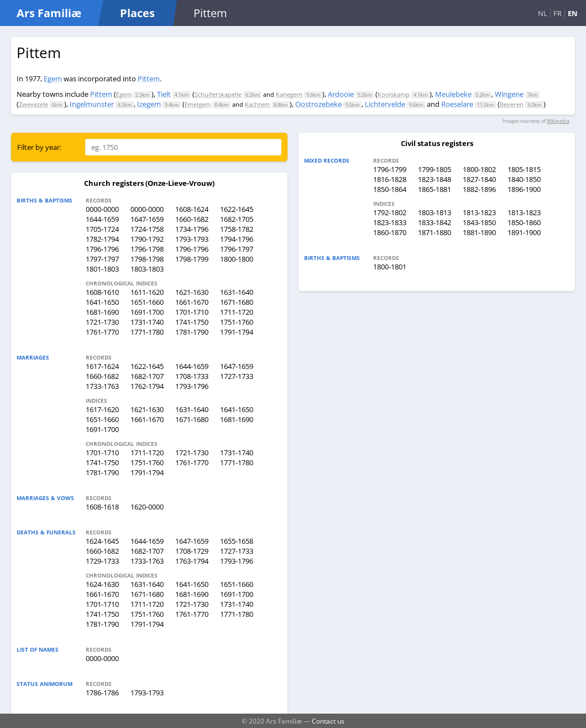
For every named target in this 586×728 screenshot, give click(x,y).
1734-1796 (192, 229)
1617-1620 (102, 409)
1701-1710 (192, 312)
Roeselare (457, 104)
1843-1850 (479, 222)
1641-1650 (102, 302)
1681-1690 (102, 312)
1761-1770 (102, 332)
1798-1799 (192, 259)
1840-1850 (524, 179)
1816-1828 (390, 179)
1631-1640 (237, 292)
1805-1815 (524, 169)
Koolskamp (394, 94)
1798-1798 (147, 259)
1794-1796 (237, 239)
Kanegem (289, 94)
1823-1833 (390, 222)
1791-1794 (237, 332)
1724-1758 (147, 229)
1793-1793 (192, 239)
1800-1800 (237, 259)
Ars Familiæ (49, 13)
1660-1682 (192, 219)
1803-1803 (147, 269)
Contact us (328, 721)
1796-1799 (390, 169)
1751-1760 (237, 322)
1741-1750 (192, 322)
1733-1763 (102, 386)
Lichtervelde (385, 104)
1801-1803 (102, 269)
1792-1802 (390, 212)
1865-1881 (435, 189)
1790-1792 (147, 239)
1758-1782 (237, 229)
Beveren (512, 104)
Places (137, 13)
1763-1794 (192, 561)
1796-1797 (237, 249)
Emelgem (198, 104)
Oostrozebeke (318, 104)
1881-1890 (479, 232)
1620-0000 (147, 507)
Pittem (149, 79)
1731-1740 (147, 322)
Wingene (509, 94)
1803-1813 (435, 212)
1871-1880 (435, 232)
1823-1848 (435, 179)
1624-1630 (102, 584)
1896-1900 (524, 189)
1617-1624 (102, 366)
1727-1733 (237, 376)
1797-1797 (102, 259)
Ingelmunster (92, 104)
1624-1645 (102, 541)
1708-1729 (192, 551)
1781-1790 (192, 332)
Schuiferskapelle (218, 94)
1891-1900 (524, 232)
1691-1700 (147, 312)
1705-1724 (102, 229)
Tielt (164, 94)
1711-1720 (237, 312)
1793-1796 (192, 386)
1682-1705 (237, 219)
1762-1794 (147, 386)
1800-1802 (479, 169)
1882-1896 (479, 189)
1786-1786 (102, 693)
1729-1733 (102, 561)
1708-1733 (192, 376)
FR (558, 13)
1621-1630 (192, 292)
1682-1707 (147, 376)
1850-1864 (390, 189)
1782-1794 (102, 239)
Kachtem (257, 104)
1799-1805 (435, 169)
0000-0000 (102, 209)
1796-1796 (102, 249)
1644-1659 (102, 219)
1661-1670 (192, 302)
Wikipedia (558, 121)
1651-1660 (147, 302)
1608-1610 (102, 292)
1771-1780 (147, 332)
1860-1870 (390, 232)
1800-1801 (390, 267)
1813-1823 (479, 212)
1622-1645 (237, 209)
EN (573, 13)
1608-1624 (192, 209)
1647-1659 (147, 219)
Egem (53, 79)
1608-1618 (102, 507)
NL (543, 13)
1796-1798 (147, 249)
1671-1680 (237, 302)
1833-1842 (435, 222)
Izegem (149, 104)
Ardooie (341, 94)
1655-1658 (237, 541)
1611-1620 (147, 292)
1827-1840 (479, 179)
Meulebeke (453, 94)
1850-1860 (524, 222)
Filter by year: (39, 147)
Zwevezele (33, 104)
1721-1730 (102, 322)
